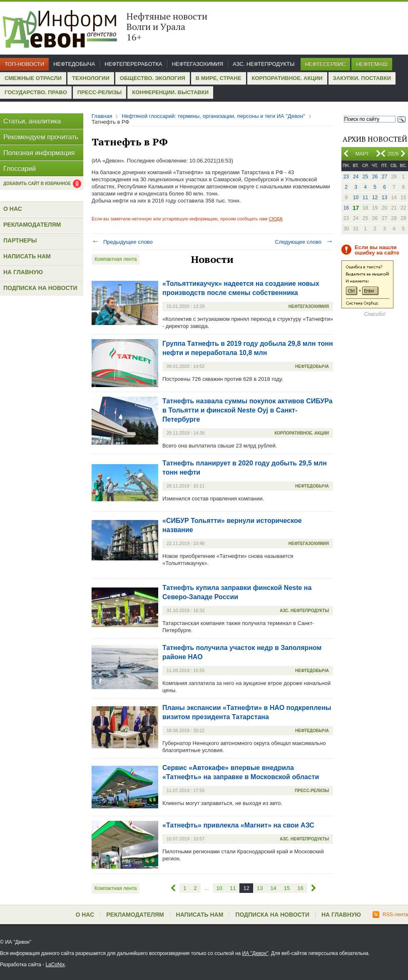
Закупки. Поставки (362, 78)
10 (356, 197)
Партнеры (20, 240)
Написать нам (27, 256)
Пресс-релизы (100, 92)
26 (375, 177)
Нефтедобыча (74, 64)
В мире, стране (219, 78)
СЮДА (275, 219)
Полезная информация (39, 153)
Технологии (91, 78)
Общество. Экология (153, 78)
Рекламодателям (32, 225)
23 (346, 177)
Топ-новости (24, 64)
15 (287, 888)
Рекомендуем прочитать (41, 137)
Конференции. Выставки (170, 92)
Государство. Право (36, 92)
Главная (102, 116)
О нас (13, 209)
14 (273, 888)
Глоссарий (20, 169)
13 (384, 197)
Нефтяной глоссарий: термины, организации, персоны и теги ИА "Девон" (213, 116)
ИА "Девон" (255, 953)
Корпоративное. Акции (287, 78)
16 (346, 208)
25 (365, 177)
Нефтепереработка (133, 64)
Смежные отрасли (33, 78)
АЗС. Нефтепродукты (264, 64)
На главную (23, 272)
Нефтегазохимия (198, 64)
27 (384, 177)
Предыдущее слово (122, 242)
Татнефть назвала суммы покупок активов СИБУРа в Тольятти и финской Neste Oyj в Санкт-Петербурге (248, 410)
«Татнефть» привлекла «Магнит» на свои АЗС (238, 825)
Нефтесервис (326, 64)
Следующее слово (304, 242)
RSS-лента (390, 915)
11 (365, 197)
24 (356, 177)
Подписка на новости (40, 288)
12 (375, 197)
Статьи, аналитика (32, 121)
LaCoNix (55, 965)
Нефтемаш (372, 64)
